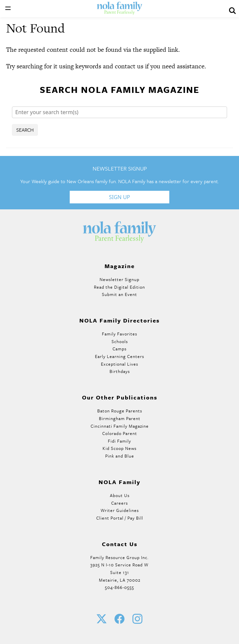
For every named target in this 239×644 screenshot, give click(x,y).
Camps (119, 349)
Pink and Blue (120, 456)
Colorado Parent (120, 433)
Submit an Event (119, 294)
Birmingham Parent (120, 418)
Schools (120, 341)
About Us (120, 495)
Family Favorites (119, 334)
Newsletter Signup (119, 279)
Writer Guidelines (120, 510)
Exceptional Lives (119, 364)
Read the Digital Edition (119, 287)
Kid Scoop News (119, 448)
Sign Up (119, 197)
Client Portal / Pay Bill (120, 518)
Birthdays (120, 371)
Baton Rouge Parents (120, 411)
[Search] (119, 112)
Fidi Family (119, 441)
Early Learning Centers (119, 356)
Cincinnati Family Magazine (120, 426)
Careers (119, 503)
